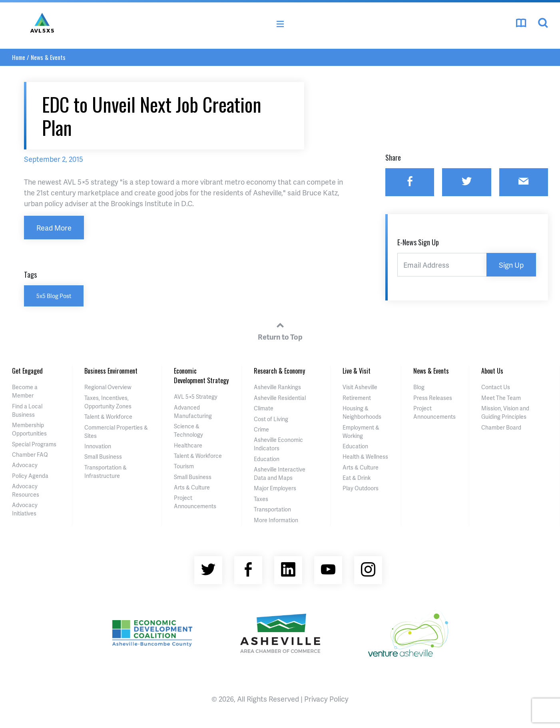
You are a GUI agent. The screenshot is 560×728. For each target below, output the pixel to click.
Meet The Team (501, 398)
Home (19, 57)
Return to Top (280, 330)
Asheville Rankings (277, 387)
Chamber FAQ (30, 455)
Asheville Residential (280, 398)
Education (267, 459)
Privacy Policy (326, 699)
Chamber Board (501, 427)
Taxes (261, 499)
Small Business (103, 456)
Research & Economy (279, 371)
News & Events (48, 57)
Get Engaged (27, 371)
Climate (264, 408)
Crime (261, 429)
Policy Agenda (30, 476)
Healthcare (188, 445)
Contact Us (496, 387)
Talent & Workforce (108, 417)
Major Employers (275, 488)
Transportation (272, 509)
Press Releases (433, 398)
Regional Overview (108, 387)
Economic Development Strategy (201, 376)
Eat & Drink (357, 478)
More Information (276, 520)
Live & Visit (357, 371)
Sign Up (511, 265)
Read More (54, 228)
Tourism (184, 466)
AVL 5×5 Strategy (196, 397)
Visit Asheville (360, 387)
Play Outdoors (361, 488)
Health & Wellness (365, 456)
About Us (492, 371)
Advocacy (25, 465)
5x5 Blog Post (54, 296)
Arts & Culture (192, 487)
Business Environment (111, 371)
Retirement (357, 398)
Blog (419, 387)
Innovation (98, 446)
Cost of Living (271, 419)
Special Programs (34, 444)
